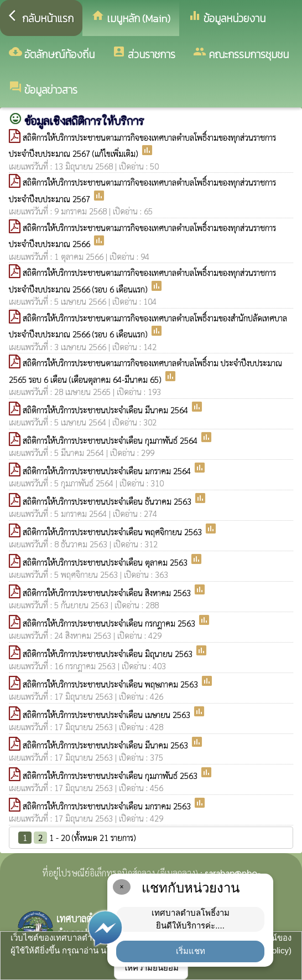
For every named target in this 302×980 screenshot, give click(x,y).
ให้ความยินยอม (151, 968)
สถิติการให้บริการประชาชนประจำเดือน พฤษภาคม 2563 (111, 684)
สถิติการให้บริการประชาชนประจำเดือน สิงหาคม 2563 (108, 592)
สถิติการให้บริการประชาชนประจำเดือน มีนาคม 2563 (106, 745)
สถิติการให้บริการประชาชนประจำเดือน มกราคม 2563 (108, 806)
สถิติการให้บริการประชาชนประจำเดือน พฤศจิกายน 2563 (113, 532)
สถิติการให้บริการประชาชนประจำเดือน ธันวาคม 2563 (108, 501)
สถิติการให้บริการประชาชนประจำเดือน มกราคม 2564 (108, 471)
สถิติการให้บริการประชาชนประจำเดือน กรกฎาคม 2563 (110, 623)
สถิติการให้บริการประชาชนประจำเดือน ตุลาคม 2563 (106, 562)
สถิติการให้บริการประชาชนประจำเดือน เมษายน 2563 (108, 714)
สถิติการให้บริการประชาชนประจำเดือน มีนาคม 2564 (106, 410)
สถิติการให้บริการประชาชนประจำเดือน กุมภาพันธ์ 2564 (111, 440)
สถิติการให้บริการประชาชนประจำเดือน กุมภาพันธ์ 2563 (111, 775)
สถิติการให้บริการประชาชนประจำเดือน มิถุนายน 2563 (109, 653)
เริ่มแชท (191, 951)
